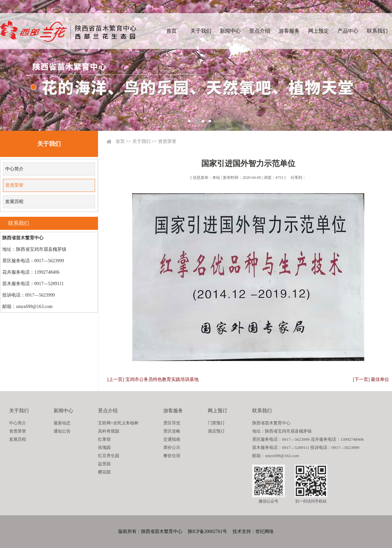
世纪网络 (265, 531)
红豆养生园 (109, 456)
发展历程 (14, 202)
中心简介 (14, 169)
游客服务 (289, 31)
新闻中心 (230, 31)
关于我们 (201, 31)
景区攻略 (172, 431)
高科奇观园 (109, 431)
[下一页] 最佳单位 (371, 379)
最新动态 (62, 423)
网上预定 (318, 31)
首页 (171, 31)
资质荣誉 (14, 185)
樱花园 (104, 472)
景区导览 (172, 423)
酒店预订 (216, 431)
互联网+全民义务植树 (118, 423)
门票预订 (216, 423)
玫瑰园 (104, 447)
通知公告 (62, 431)
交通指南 (172, 439)
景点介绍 (260, 31)
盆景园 (104, 464)
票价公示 (172, 447)
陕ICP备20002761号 (207, 531)
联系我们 (377, 31)
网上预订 (218, 411)
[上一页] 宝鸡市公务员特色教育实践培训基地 (153, 379)
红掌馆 (104, 439)
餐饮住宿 (172, 456)
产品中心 (348, 31)
